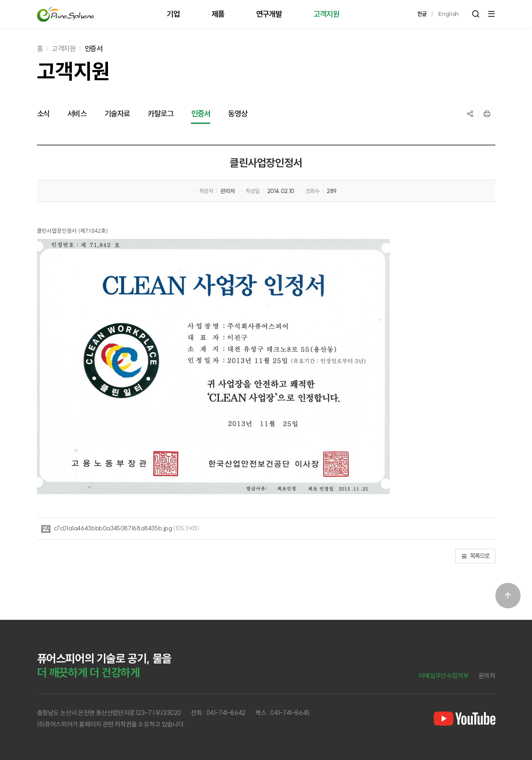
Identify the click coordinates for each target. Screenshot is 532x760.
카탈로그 (160, 114)
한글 (422, 14)
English (448, 14)
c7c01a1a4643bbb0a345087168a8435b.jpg (113, 528)
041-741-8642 (226, 713)
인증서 (94, 48)
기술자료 (117, 114)
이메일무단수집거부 (444, 676)
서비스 (77, 114)
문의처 (487, 676)
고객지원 (63, 48)
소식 (43, 114)
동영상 (238, 114)
